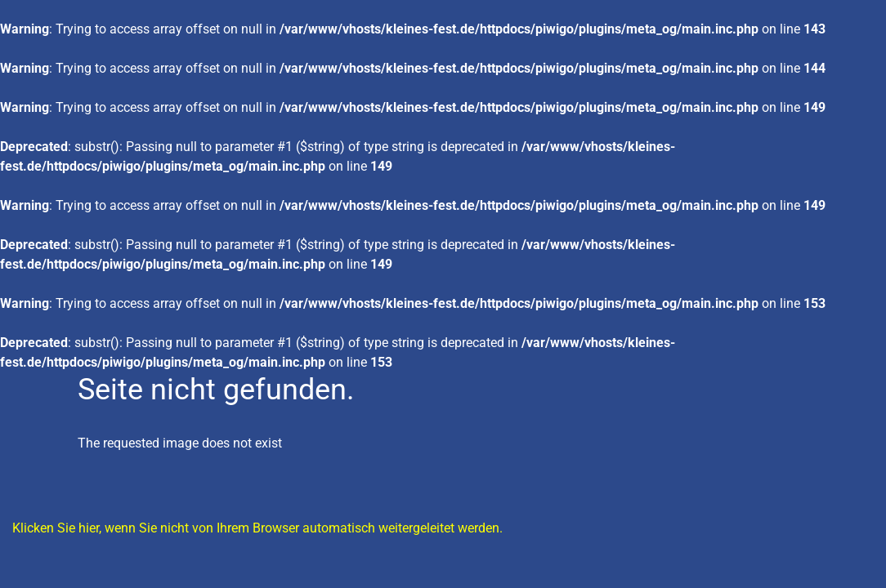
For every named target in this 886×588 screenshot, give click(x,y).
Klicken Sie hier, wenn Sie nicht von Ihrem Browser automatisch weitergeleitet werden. (257, 528)
